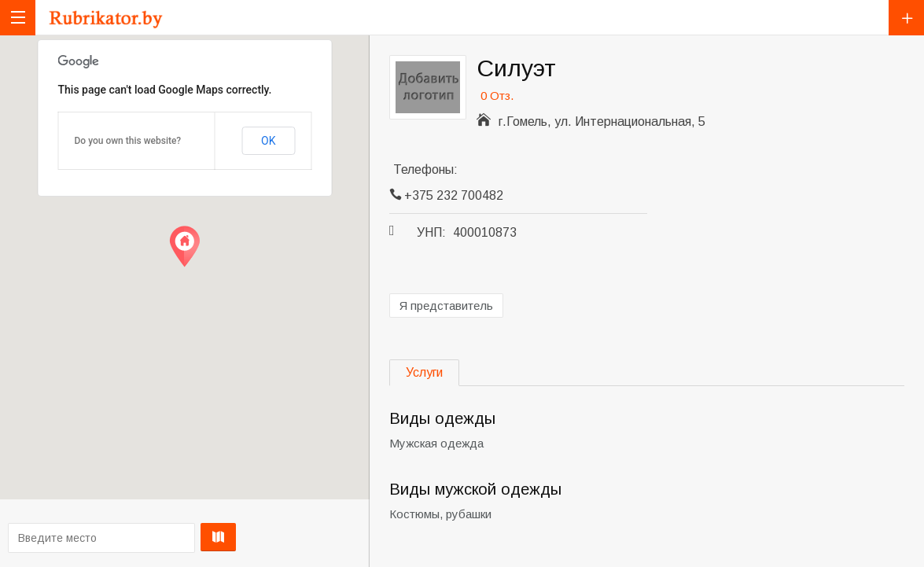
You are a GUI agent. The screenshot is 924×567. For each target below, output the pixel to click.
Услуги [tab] (424, 372)
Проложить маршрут (180, 537)
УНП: (431, 232)
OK (268, 141)
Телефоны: (425, 169)
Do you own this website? (128, 141)
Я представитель (446, 306)
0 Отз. (497, 96)
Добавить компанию (906, 18)
